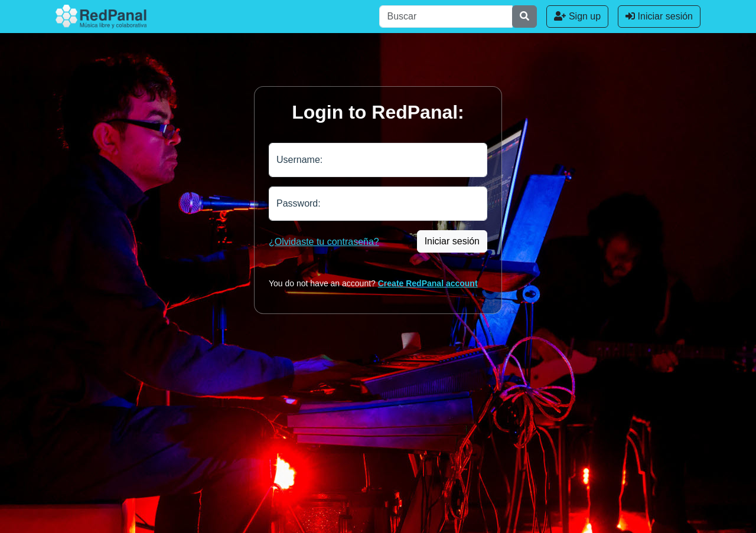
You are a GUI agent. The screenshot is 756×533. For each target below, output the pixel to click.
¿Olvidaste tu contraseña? (324, 242)
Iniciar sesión (659, 16)
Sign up (577, 16)
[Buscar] (446, 17)
